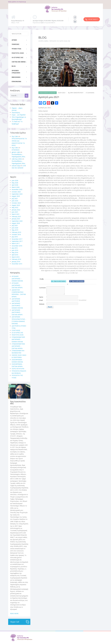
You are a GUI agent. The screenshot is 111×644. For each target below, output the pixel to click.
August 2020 (16, 223)
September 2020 (17, 221)
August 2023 (16, 205)
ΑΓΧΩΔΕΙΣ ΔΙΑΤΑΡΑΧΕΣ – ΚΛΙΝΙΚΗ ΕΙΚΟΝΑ (17, 279)
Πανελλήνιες (16, 113)
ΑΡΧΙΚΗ (14, 40)
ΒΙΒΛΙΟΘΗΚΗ (16, 77)
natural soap (16, 166)
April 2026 (15, 185)
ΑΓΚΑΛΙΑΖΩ (16, 150)
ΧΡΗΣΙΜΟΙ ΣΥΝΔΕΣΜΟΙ (16, 72)
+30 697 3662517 (92, 20)
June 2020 (15, 228)
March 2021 (16, 214)
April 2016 (15, 255)
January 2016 (16, 262)
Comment (42, 288)
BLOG (14, 66)
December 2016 (17, 246)
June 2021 (15, 212)
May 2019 (15, 230)
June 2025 (15, 201)
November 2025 (17, 189)
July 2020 (15, 225)
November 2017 (17, 239)
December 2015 (17, 264)
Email (41, 300)
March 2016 (16, 257)
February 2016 (16, 259)
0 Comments (90, 93)
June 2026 (15, 181)
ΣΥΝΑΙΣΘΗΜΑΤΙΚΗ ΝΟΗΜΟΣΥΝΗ (48, 93)
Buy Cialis (15, 136)
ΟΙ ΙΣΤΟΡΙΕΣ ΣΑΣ (17, 57)
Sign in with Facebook (77, 281)
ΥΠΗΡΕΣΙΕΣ (15, 44)
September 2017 (17, 241)
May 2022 (15, 207)
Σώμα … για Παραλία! (19, 115)
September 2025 (17, 194)
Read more (14, 613)
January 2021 (16, 219)
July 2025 (15, 198)
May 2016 (15, 252)
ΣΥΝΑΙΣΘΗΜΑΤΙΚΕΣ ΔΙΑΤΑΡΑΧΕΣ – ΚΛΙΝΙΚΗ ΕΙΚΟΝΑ (18, 339)
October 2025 (16, 192)
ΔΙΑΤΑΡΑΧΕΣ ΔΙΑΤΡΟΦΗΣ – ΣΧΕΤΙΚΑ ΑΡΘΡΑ (17, 312)
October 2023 (16, 203)
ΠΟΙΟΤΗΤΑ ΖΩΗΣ (18, 53)
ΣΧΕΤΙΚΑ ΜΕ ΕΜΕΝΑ (19, 62)
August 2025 (16, 196)
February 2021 (16, 216)
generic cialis (16, 152)
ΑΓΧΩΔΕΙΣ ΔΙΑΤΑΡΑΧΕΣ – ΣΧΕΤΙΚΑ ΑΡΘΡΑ (17, 285)
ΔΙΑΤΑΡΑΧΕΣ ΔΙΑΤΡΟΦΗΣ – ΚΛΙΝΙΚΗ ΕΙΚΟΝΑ (17, 306)
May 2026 (15, 183)
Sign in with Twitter (59, 281)
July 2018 (15, 237)
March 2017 (16, 243)
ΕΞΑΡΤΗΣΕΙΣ (16, 330)
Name (41, 297)
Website (42, 304)
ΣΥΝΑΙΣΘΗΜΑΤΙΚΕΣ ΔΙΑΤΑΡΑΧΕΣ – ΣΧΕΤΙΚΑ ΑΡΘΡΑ (18, 346)
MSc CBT (12, 386)
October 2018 (16, 234)
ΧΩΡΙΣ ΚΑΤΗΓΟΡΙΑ (18, 369)
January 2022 (16, 210)
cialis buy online (17, 159)
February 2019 (16, 232)
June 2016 (15, 250)
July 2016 (15, 248)
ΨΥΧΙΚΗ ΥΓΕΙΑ (16, 49)
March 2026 (16, 187)
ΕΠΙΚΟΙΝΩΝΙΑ (16, 81)
